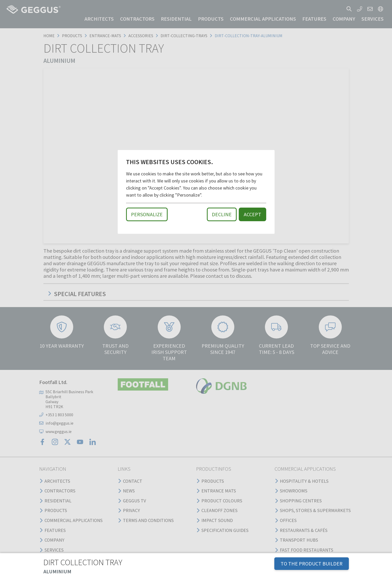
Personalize (147, 214)
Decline (222, 214)
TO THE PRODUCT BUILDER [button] (312, 563)
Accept (252, 214)
